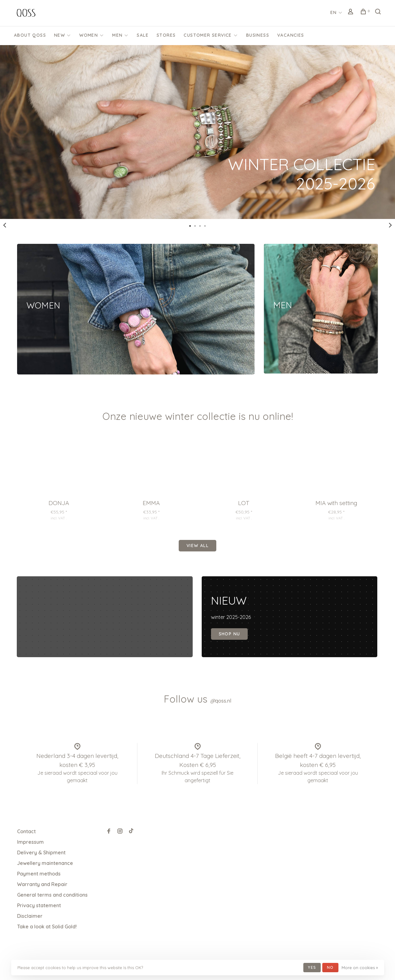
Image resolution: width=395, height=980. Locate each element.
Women (89, 35)
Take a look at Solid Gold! (47, 927)
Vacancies (291, 35)
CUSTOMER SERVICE (208, 35)
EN (334, 12)
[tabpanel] (197, 132)
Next (390, 225)
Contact (26, 831)
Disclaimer (30, 916)
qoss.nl (221, 701)
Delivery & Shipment (41, 852)
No (330, 967)
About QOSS (30, 35)
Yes (312, 967)
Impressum (30, 842)
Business (258, 35)
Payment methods (39, 874)
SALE (143, 35)
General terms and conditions (52, 895)
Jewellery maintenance (45, 863)
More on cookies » (360, 968)
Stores (166, 35)
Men (117, 35)
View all (197, 546)
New (60, 35)
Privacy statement (39, 905)
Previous (5, 225)
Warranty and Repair (42, 884)
